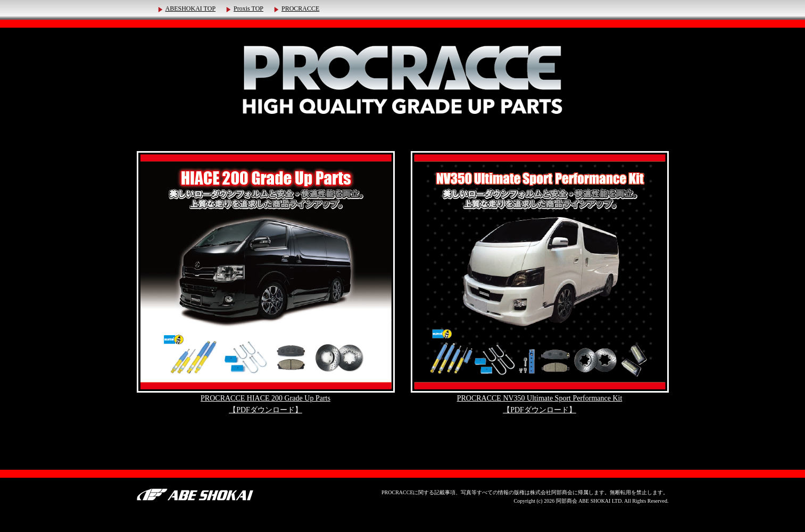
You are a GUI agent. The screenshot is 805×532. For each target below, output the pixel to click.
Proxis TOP (248, 9)
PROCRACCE (300, 9)
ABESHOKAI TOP (191, 9)
